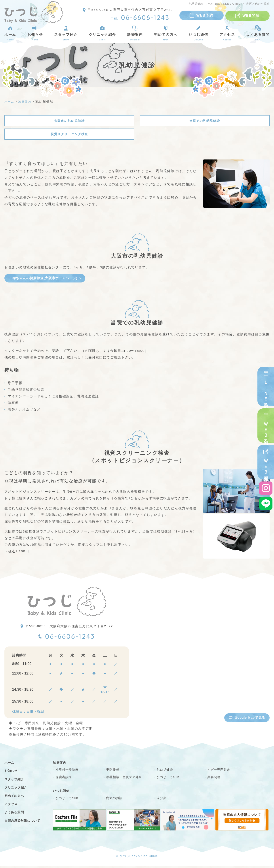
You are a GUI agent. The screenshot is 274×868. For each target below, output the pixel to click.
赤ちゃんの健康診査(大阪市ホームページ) (45, 279)
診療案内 (135, 33)
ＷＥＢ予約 (266, 429)
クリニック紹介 (102, 33)
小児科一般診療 (69, 772)
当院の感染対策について (25, 823)
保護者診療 (65, 779)
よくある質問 (16, 814)
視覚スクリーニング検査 (69, 135)
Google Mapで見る (246, 719)
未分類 (162, 800)
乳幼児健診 (166, 772)
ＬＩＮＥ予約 (266, 390)
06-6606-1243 (71, 638)
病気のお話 (115, 800)
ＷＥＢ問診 (266, 466)
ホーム (10, 33)
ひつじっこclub (170, 779)
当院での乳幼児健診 (205, 121)
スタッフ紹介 (66, 33)
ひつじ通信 (198, 33)
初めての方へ (166, 33)
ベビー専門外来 (220, 772)
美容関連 (215, 779)
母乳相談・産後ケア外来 (127, 779)
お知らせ (35, 33)
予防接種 (113, 772)
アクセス (227, 33)
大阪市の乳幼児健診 (69, 121)
